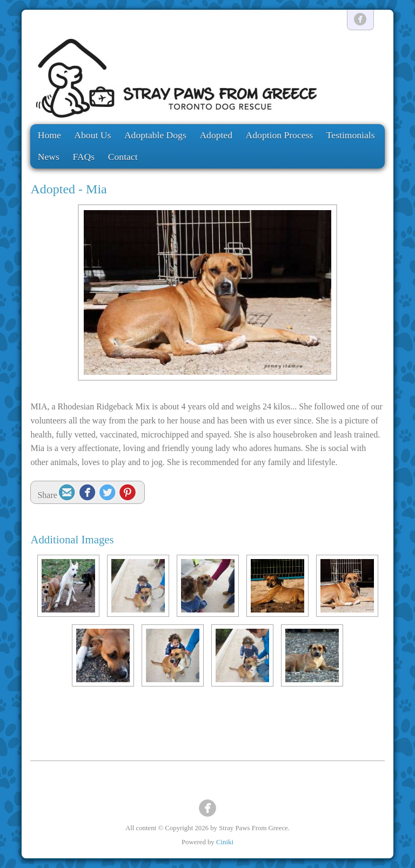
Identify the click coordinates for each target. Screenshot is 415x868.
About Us (92, 135)
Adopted (216, 135)
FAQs (83, 157)
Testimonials (351, 135)
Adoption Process (280, 135)
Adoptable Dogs (155, 135)
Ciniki (225, 842)
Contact (123, 157)
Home (49, 135)
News (49, 157)
